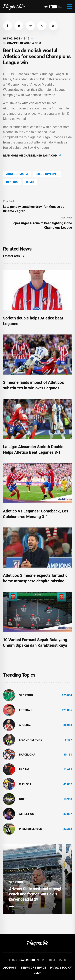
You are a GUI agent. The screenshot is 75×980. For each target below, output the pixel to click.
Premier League (30, 829)
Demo (30, 182)
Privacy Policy (61, 968)
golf (23, 799)
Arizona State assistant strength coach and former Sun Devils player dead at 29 (36, 894)
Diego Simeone (47, 174)
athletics (26, 814)
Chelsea (25, 784)
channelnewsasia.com (24, 43)
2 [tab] (18, 907)
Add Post (10, 968)
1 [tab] (11, 907)
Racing (24, 769)
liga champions (31, 740)
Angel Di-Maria (17, 174)
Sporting (26, 695)
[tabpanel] (37, 879)
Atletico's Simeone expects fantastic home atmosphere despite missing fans (35, 581)
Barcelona (27, 755)
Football (26, 710)
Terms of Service (33, 968)
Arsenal (25, 725)
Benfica (12, 182)
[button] (7, 26)
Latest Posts (13, 256)
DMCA (37, 973)
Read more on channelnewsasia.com (32, 155)
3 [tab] (25, 907)
